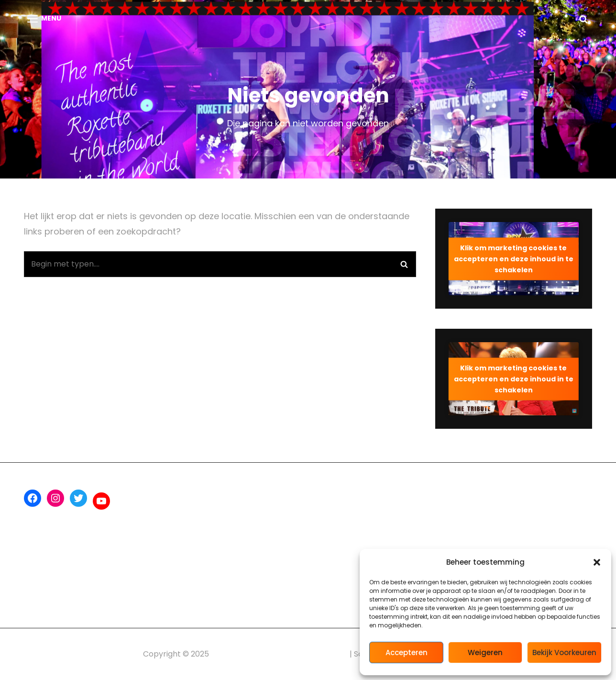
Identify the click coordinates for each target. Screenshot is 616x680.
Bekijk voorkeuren (564, 652)
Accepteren (407, 652)
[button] (597, 562)
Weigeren (485, 652)
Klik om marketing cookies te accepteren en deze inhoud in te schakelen (514, 258)
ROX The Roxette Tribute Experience (279, 654)
